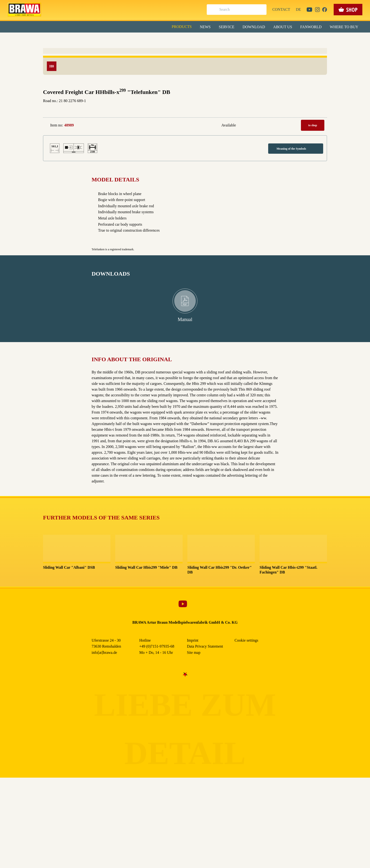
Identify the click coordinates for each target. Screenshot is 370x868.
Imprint (202, 110)
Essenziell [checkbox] (143, 39)
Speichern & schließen (185, 76)
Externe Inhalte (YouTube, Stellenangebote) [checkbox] (165, 49)
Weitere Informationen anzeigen (185, 99)
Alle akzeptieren (185, 62)
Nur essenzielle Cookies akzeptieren (185, 89)
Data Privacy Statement (224, 110)
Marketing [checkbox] (165, 39)
